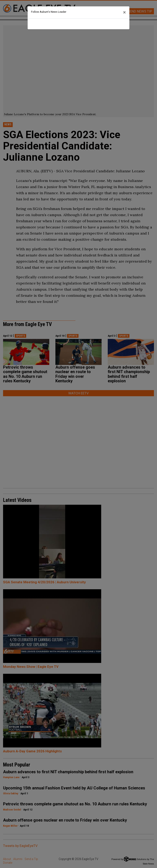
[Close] (124, 12)
